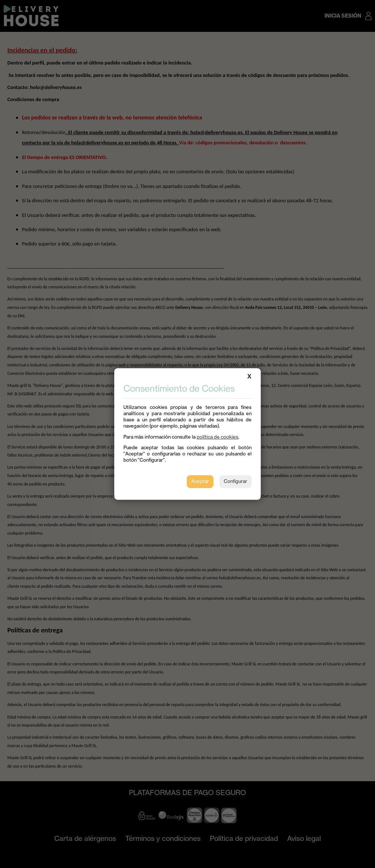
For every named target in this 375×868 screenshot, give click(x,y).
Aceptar (200, 481)
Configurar (235, 481)
